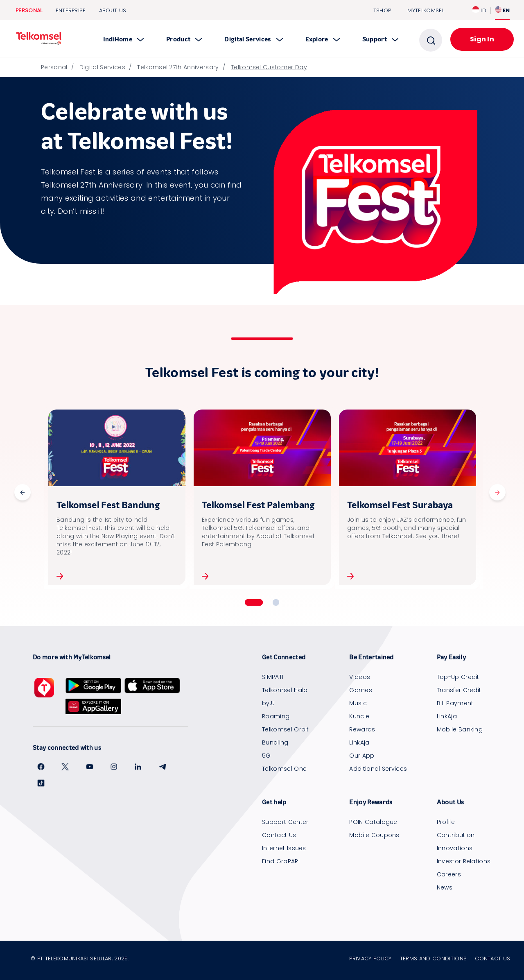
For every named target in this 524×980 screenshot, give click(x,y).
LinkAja (359, 742)
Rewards (362, 729)
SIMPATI (273, 677)
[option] (117, 498)
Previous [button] (23, 492)
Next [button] (497, 492)
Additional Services (378, 769)
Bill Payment (455, 703)
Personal (29, 10)
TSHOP (382, 10)
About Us (113, 10)
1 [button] (254, 602)
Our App (362, 756)
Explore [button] (323, 39)
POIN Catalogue (373, 822)
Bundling (275, 742)
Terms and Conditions (433, 958)
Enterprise (71, 10)
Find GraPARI (281, 861)
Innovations (455, 848)
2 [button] (276, 602)
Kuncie (359, 716)
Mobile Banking (460, 729)
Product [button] (184, 39)
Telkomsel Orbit (286, 729)
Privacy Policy (370, 958)
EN (503, 11)
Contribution (456, 835)
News (445, 887)
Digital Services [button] (253, 39)
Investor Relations (464, 861)
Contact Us (279, 835)
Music (358, 703)
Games (361, 690)
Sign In (482, 39)
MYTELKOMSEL (426, 10)
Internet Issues (284, 848)
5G (267, 756)
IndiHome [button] (124, 39)
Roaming (276, 716)
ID (479, 11)
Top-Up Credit (458, 677)
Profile (446, 822)
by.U (268, 703)
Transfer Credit (459, 690)
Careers (449, 874)
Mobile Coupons (374, 835)
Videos (360, 677)
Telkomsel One (284, 769)
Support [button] (380, 39)
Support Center (285, 822)
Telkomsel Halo (285, 690)
